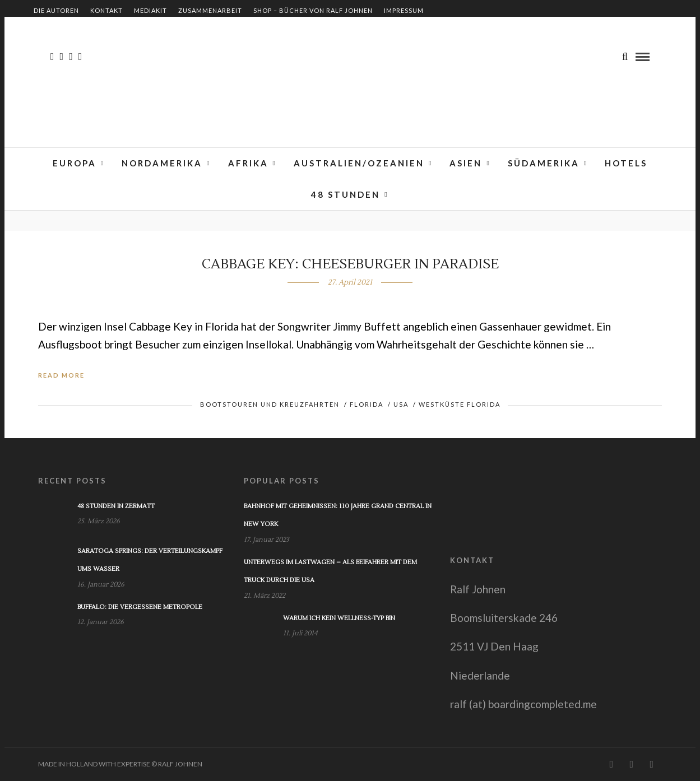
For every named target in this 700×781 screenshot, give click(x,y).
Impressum (404, 10)
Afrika (248, 163)
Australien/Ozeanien (359, 163)
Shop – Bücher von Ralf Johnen (313, 10)
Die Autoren (56, 10)
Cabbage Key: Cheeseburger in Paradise (350, 264)
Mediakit (150, 10)
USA (401, 404)
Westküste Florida (460, 404)
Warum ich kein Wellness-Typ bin (339, 618)
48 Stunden (346, 194)
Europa (75, 163)
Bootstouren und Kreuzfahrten (270, 404)
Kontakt (106, 10)
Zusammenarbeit (210, 10)
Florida (367, 404)
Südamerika (544, 163)
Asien (466, 163)
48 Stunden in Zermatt (116, 506)
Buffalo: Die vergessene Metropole (140, 607)
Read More (61, 375)
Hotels (626, 163)
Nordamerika (162, 163)
